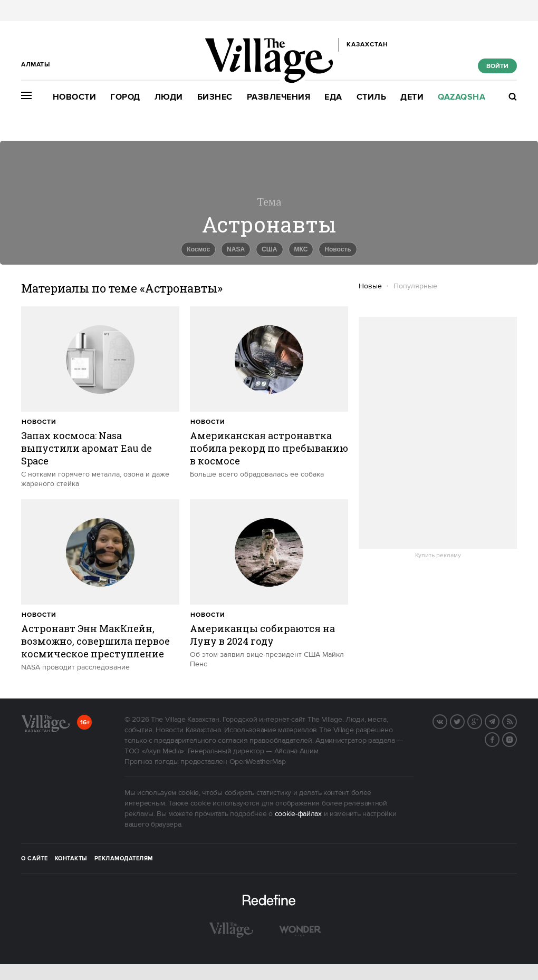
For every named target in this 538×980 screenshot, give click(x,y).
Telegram (499, 721)
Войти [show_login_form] (497, 66)
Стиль (372, 97)
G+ (482, 721)
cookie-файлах (298, 814)
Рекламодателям (124, 859)
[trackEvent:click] (100, 397)
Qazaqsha (462, 97)
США (269, 249)
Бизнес (215, 97)
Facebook (499, 739)
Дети (412, 97)
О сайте (35, 859)
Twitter (464, 721)
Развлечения (279, 97)
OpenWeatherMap (258, 762)
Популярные (415, 286)
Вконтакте (447, 721)
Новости (75, 97)
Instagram (516, 739)
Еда (333, 97)
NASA (236, 249)
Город (125, 97)
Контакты (71, 859)
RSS (516, 721)
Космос (198, 249)
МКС (301, 249)
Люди (169, 97)
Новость (338, 249)
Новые (370, 286)
